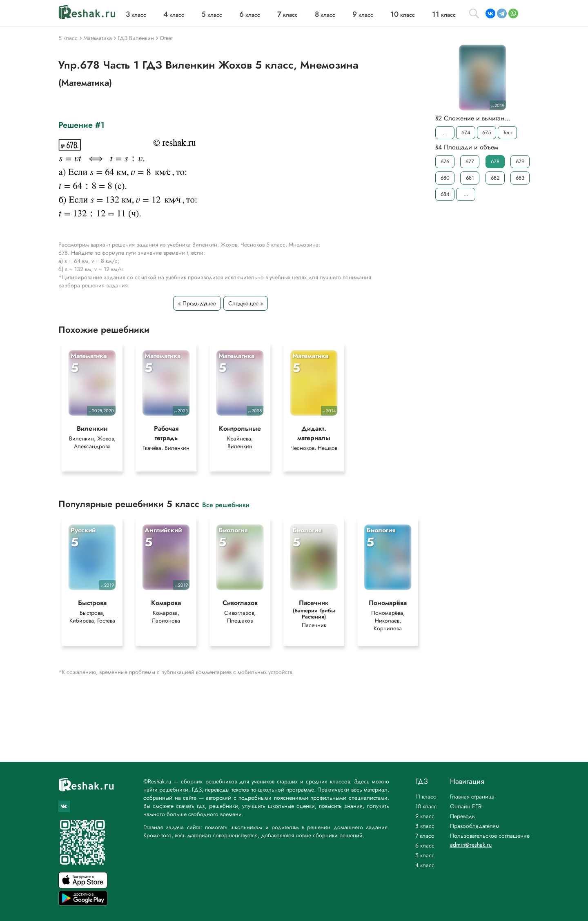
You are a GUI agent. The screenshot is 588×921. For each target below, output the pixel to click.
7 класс (425, 836)
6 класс (425, 845)
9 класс (425, 816)
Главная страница (472, 796)
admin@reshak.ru (471, 845)
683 (520, 178)
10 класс (426, 806)
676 (445, 161)
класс (136, 15)
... (445, 132)
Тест (508, 132)
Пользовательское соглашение (490, 836)
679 (520, 161)
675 (487, 132)
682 (495, 178)
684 (445, 194)
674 (466, 132)
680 (445, 178)
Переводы (463, 816)
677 (470, 161)
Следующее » (246, 303)
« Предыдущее (197, 303)
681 (470, 178)
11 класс (426, 796)
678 (495, 161)
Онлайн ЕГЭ (466, 806)
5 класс (425, 855)
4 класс (425, 865)
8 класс (425, 826)
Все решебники (226, 504)
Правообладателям (475, 826)
